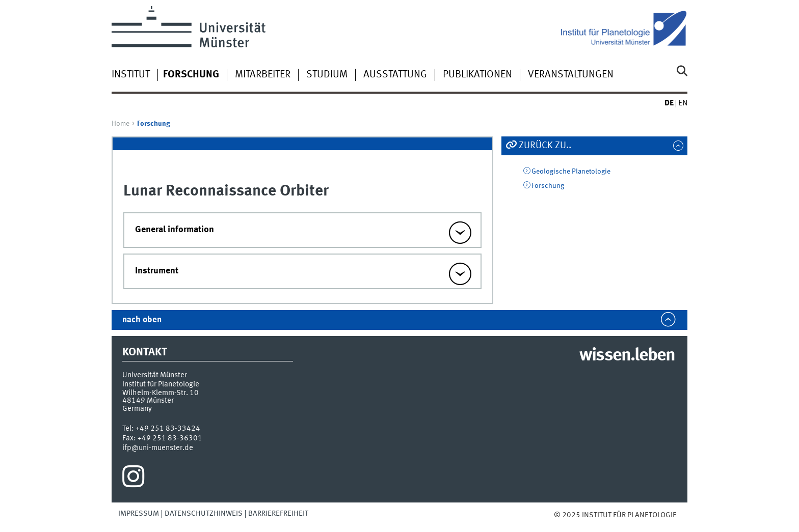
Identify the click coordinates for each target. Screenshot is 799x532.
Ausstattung (395, 75)
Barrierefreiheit (278, 514)
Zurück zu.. (545, 146)
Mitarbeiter (263, 75)
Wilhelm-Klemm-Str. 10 (161, 393)
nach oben (142, 320)
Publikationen (477, 75)
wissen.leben (627, 356)
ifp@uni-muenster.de (158, 448)
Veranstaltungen (571, 75)
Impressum (139, 514)
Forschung (548, 186)
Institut (131, 75)
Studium (327, 75)
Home (121, 124)
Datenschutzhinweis (204, 514)
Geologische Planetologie (571, 172)
